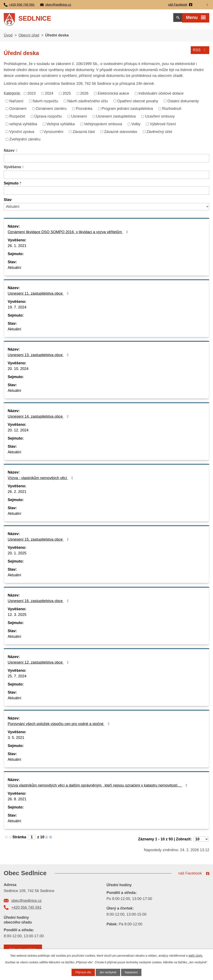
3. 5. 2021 (16, 739)
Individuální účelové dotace (161, 95)
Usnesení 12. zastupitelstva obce (39, 664)
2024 (49, 95)
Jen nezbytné (108, 972)
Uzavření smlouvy (160, 118)
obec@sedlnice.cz (26, 902)
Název (9, 152)
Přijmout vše (83, 972)
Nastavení (132, 972)
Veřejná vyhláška (61, 125)
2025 (67, 95)
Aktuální (14, 269)
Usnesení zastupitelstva (116, 118)
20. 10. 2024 (18, 370)
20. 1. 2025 (17, 554)
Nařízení (16, 102)
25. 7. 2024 (17, 677)
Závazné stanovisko (121, 133)
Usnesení (79, 118)
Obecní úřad (29, 36)
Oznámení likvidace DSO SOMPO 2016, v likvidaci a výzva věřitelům (69, 233)
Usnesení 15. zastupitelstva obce (39, 541)
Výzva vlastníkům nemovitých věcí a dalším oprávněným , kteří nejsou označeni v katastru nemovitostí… (98, 787)
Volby (136, 125)
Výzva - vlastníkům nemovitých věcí (41, 479)
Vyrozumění (53, 133)
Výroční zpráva (22, 133)
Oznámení (18, 110)
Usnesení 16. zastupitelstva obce (39, 602)
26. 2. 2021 (17, 493)
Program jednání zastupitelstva (127, 110)
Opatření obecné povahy (138, 102)
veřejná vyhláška (23, 125)
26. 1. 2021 (17, 247)
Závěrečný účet (159, 133)
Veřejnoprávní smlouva (103, 125)
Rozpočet (17, 118)
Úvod (8, 36)
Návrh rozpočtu (45, 102)
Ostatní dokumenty (183, 102)
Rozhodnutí (172, 110)
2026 (84, 95)
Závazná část (84, 133)
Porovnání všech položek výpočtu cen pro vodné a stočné (59, 725)
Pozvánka (84, 110)
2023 (32, 95)
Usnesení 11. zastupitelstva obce (39, 295)
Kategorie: (12, 94)
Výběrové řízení (163, 125)
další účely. (196, 956)
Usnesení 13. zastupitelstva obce (39, 356)
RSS (200, 51)
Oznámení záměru (51, 110)
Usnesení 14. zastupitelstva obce (39, 418)
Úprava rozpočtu (48, 118)
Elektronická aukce (113, 95)
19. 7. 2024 (17, 308)
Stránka (19, 838)
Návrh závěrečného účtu (88, 102)
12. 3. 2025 (17, 616)
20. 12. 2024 (18, 431)
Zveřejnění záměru (25, 140)
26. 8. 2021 (17, 800)
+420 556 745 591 (26, 909)
